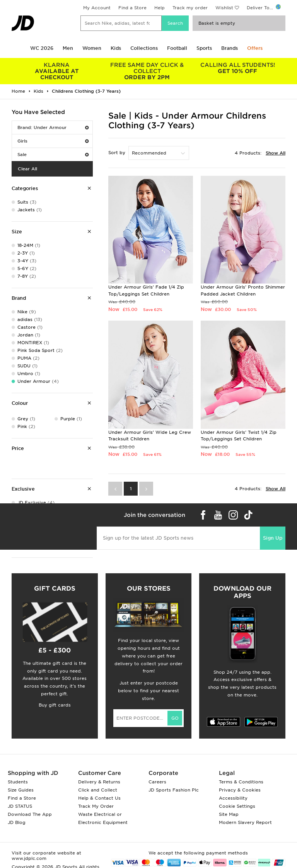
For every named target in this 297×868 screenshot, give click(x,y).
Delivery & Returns (99, 782)
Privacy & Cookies (240, 790)
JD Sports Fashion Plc (174, 790)
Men (68, 48)
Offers (255, 48)
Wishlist (224, 8)
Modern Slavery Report (245, 822)
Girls (53, 141)
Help (160, 8)
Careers (157, 782)
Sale (53, 155)
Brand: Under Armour (53, 127)
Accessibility (233, 798)
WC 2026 (42, 48)
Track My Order (96, 806)
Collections (144, 48)
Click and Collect (98, 790)
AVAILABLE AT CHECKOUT (57, 71)
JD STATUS (20, 806)
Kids (116, 48)
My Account (97, 8)
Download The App (30, 814)
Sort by (117, 153)
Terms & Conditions (241, 782)
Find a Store (132, 8)
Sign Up (273, 538)
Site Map (229, 814)
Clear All (27, 169)
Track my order (190, 8)
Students (18, 782)
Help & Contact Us (99, 798)
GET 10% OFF (237, 68)
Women (92, 48)
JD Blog (17, 822)
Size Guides (21, 790)
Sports (204, 48)
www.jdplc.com (29, 858)
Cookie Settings (237, 806)
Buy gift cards (55, 705)
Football (177, 48)
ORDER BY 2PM (147, 71)
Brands (230, 48)
